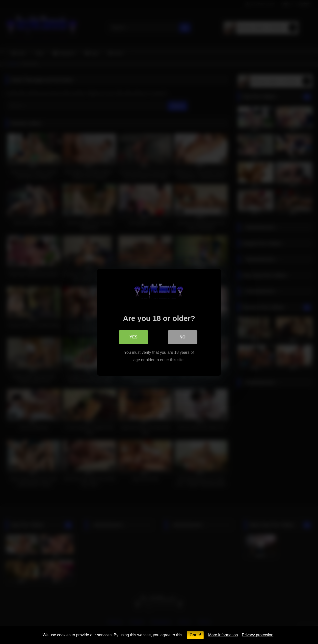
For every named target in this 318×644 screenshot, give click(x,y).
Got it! (195, 635)
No (183, 337)
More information (223, 635)
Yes (133, 337)
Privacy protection (257, 635)
